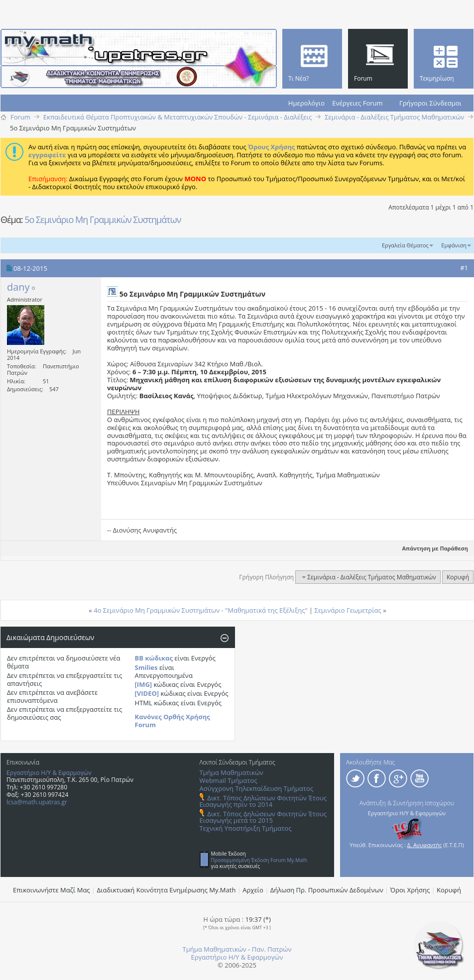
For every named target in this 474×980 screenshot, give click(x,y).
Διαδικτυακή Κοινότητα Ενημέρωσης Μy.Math (167, 890)
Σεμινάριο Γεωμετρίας (348, 610)
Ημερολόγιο (306, 103)
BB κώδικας (154, 658)
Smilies (146, 667)
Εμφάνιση (454, 245)
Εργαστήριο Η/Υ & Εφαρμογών (49, 773)
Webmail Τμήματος (229, 780)
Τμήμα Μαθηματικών (232, 772)
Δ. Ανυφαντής (425, 845)
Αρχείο (253, 890)
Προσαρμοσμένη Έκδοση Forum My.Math (259, 860)
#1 (464, 268)
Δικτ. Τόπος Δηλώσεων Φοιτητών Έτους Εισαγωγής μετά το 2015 (263, 817)
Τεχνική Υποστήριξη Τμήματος (246, 828)
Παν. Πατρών (272, 949)
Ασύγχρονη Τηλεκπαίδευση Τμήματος (256, 788)
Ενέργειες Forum (357, 103)
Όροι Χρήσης (410, 890)
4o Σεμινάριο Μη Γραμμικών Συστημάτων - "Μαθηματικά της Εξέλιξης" (200, 610)
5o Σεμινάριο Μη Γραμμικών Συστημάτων (103, 219)
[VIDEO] (147, 693)
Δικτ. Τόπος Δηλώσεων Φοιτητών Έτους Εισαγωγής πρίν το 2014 (263, 801)
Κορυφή (458, 577)
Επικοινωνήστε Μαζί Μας (52, 890)
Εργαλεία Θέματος (405, 245)
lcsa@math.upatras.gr (37, 802)
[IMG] (144, 684)
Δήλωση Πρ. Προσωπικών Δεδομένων (327, 890)
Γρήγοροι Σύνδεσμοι (430, 103)
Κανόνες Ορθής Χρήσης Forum (173, 721)
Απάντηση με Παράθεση (431, 548)
